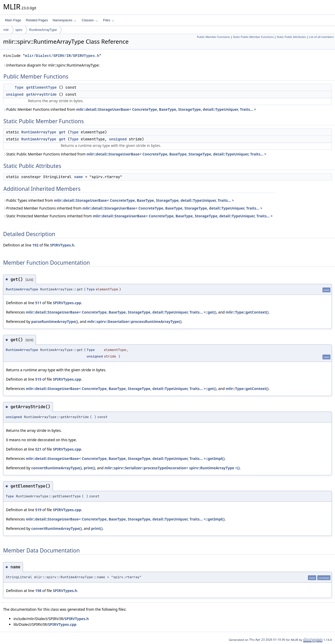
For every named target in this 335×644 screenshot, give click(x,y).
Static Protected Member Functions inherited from (138, 216)
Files (109, 20)
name (78, 177)
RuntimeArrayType (43, 30)
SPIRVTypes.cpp (67, 303)
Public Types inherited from (119, 200)
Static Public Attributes (291, 37)
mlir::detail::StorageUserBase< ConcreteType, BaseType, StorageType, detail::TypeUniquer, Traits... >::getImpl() (125, 458)
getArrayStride (42, 94)
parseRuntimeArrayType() (54, 321)
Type (19, 87)
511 (38, 303)
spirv (19, 30)
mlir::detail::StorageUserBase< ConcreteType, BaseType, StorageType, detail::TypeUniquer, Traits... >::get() (121, 312)
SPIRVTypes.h (62, 245)
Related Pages (37, 20)
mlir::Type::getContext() (247, 312)
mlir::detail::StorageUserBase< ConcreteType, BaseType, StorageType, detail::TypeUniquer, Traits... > (166, 109)
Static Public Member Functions (253, 37)
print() (89, 468)
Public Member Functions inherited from (130, 109)
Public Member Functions (214, 37)
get (62, 132)
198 (38, 591)
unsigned (15, 94)
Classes (90, 20)
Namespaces (64, 20)
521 (38, 449)
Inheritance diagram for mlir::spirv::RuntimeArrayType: (51, 65)
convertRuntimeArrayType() (56, 468)
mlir (6, 30)
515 (38, 379)
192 (35, 245)
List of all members (321, 37)
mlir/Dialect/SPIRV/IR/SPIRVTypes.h (62, 56)
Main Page (13, 20)
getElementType (42, 87)
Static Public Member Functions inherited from (135, 154)
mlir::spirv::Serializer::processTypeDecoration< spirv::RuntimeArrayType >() (172, 468)
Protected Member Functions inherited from (133, 208)
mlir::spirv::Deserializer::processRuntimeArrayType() (134, 321)
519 (38, 510)
